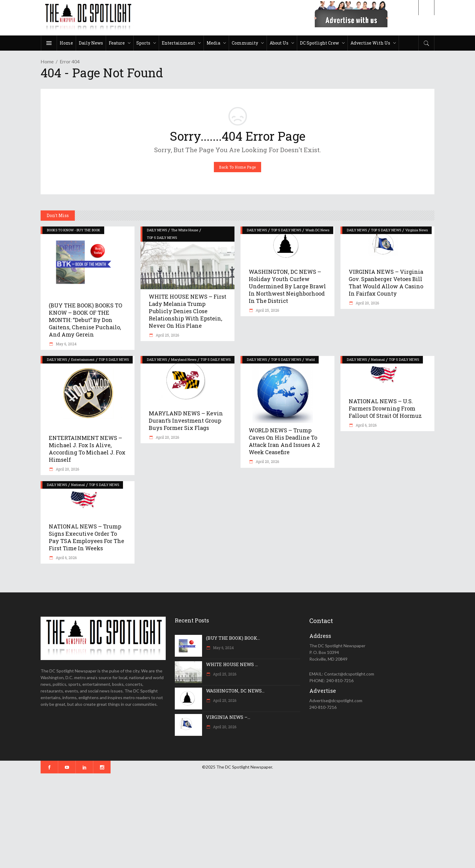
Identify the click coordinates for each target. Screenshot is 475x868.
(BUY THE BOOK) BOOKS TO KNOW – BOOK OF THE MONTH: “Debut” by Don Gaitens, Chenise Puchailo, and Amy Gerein (85, 320)
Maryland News (184, 359)
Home (47, 61)
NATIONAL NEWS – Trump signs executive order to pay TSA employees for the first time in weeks (86, 537)
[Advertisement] (182, 821)
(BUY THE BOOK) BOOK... (233, 638)
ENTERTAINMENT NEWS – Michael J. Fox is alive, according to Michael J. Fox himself (87, 449)
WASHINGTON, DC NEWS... (235, 691)
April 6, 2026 (366, 425)
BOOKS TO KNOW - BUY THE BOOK (74, 230)
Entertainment (83, 359)
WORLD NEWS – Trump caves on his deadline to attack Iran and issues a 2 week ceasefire (284, 441)
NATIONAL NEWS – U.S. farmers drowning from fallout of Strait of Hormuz (385, 408)
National (378, 359)
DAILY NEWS (157, 230)
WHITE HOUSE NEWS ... (232, 664)
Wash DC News (317, 230)
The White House (185, 230)
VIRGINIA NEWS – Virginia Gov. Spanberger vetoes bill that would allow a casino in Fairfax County (386, 283)
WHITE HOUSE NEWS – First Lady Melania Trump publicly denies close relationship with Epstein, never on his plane (188, 311)
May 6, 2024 (66, 344)
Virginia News (417, 230)
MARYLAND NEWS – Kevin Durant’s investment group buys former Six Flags (186, 421)
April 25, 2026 (167, 335)
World (310, 359)
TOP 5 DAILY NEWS (162, 238)
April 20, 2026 (367, 303)
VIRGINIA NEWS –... (228, 717)
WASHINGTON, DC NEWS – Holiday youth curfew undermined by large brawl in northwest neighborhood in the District (287, 286)
